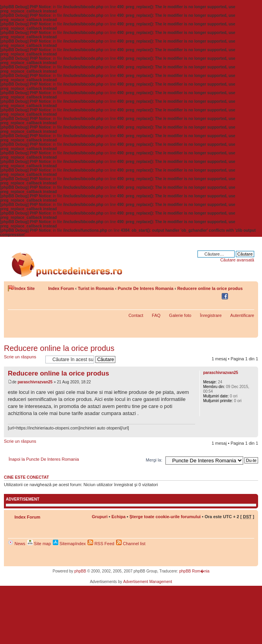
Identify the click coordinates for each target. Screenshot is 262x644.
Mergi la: (154, 460)
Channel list (131, 544)
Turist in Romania (96, 288)
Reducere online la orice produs (210, 288)
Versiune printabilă (237, 297)
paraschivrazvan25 (35, 382)
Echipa (118, 517)
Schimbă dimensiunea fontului (249, 297)
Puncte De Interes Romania (145, 288)
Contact (136, 315)
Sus (252, 433)
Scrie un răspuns (23, 359)
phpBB (80, 571)
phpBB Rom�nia (194, 571)
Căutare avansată (237, 260)
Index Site (25, 288)
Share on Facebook (226, 297)
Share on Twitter (215, 297)
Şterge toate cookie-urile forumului (165, 517)
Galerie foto (180, 315)
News (17, 544)
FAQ (156, 315)
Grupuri (100, 517)
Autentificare (242, 315)
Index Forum (61, 288)
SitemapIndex (69, 544)
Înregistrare (211, 315)
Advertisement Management (148, 582)
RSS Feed (101, 544)
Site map (39, 544)
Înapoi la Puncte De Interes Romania (44, 459)
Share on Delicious (205, 297)
